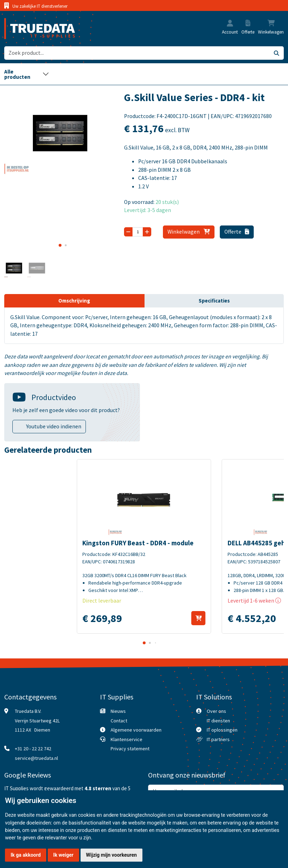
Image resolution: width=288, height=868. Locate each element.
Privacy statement (130, 749)
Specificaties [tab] (214, 301)
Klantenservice (127, 739)
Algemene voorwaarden (136, 730)
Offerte (237, 231)
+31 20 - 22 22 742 (33, 749)
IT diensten (218, 721)
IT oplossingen (222, 730)
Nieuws (118, 711)
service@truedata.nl (36, 758)
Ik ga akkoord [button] (26, 855)
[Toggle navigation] (27, 74)
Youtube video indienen (54, 426)
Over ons (216, 711)
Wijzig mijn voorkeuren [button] (111, 855)
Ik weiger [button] (63, 855)
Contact (119, 721)
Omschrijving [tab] (74, 301)
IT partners (218, 739)
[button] (230, 24)
